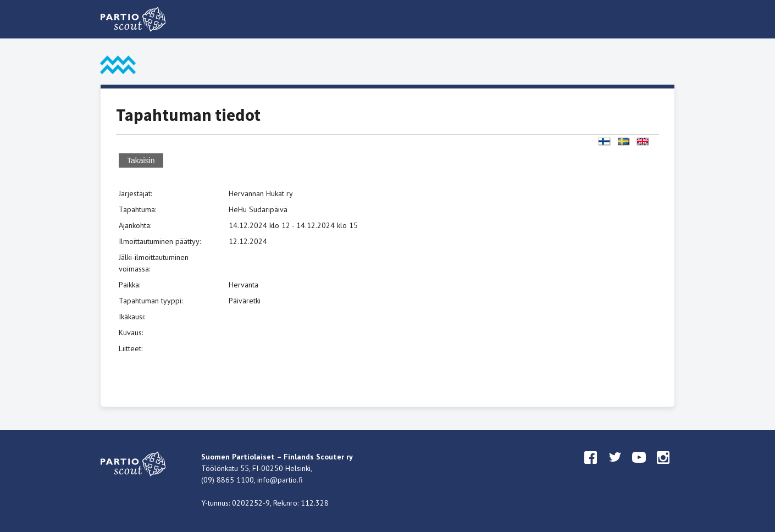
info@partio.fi (280, 480)
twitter (615, 468)
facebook (591, 468)
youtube (639, 468)
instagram (663, 468)
